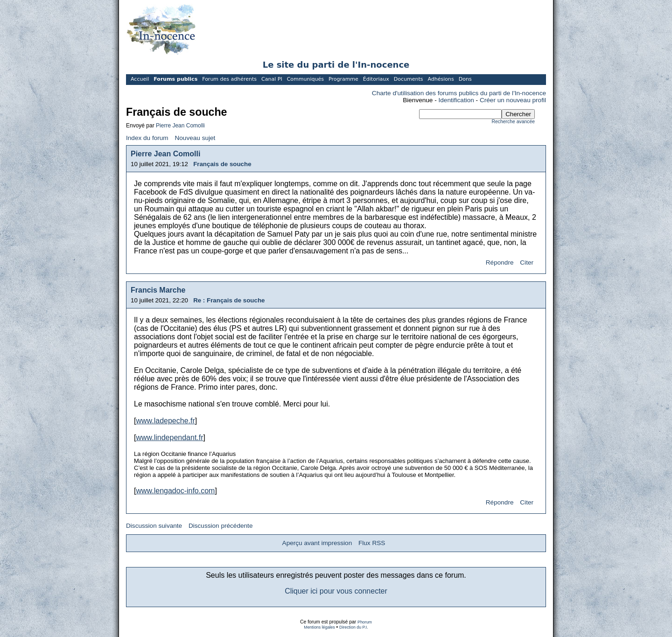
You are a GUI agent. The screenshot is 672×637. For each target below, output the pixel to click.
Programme (343, 79)
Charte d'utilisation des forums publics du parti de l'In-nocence (459, 93)
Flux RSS (372, 543)
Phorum (365, 622)
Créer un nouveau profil (513, 100)
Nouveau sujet (195, 138)
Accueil (140, 79)
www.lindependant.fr (169, 437)
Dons (465, 79)
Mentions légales (319, 627)
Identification (456, 100)
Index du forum (147, 138)
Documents (409, 79)
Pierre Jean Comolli (180, 126)
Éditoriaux (376, 79)
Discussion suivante (154, 526)
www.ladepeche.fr (165, 421)
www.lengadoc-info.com (175, 491)
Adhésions (441, 79)
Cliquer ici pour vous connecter (336, 591)
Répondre (500, 262)
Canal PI (272, 79)
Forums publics (175, 79)
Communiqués (305, 79)
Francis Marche (158, 290)
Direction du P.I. (354, 627)
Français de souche (222, 164)
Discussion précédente (221, 526)
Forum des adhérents (229, 79)
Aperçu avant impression (317, 543)
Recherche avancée (513, 122)
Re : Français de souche (229, 300)
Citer (527, 262)
